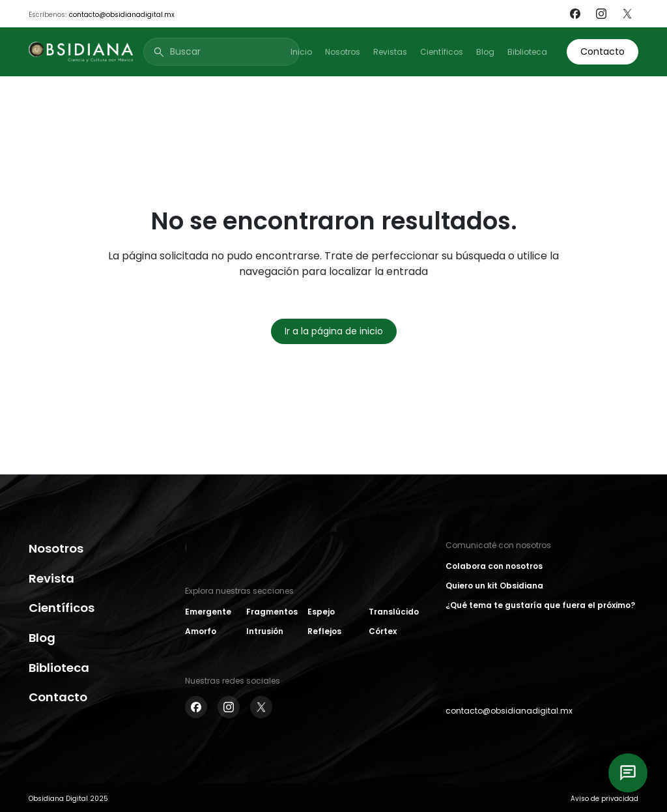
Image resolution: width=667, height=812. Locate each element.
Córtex (383, 631)
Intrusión (265, 631)
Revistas (390, 52)
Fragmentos (272, 612)
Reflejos (324, 631)
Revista (51, 578)
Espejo (321, 612)
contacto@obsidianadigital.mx (122, 15)
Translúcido (394, 612)
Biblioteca (527, 52)
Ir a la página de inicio (334, 331)
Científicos (442, 52)
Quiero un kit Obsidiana (494, 586)
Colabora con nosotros (494, 566)
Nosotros (343, 52)
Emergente (208, 612)
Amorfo (201, 631)
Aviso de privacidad (604, 799)
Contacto (603, 51)
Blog (485, 52)
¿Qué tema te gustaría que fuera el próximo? (540, 605)
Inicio (301, 52)
